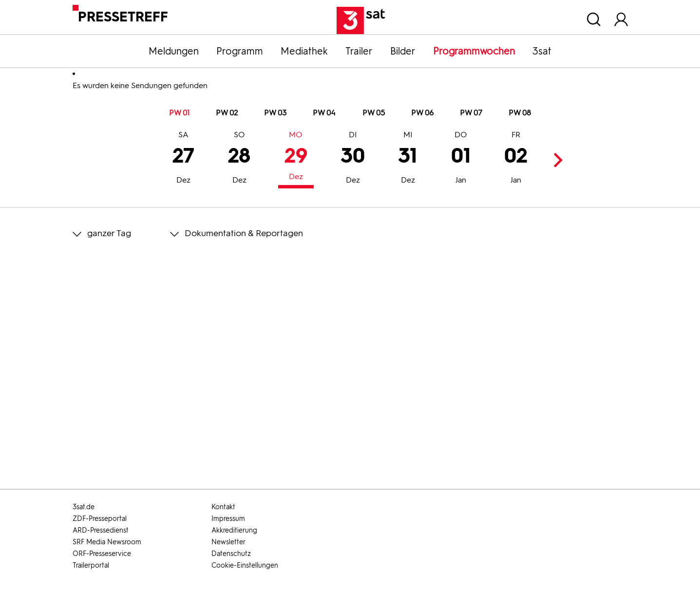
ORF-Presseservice (102, 554)
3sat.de (84, 507)
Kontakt (223, 507)
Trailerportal (91, 565)
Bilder (403, 51)
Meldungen (174, 51)
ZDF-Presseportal (100, 519)
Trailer (359, 51)
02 (516, 159)
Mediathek (304, 51)
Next (556, 160)
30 (353, 159)
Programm (240, 51)
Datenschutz (231, 554)
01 (461, 159)
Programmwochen (474, 51)
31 (408, 159)
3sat (542, 51)
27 (183, 159)
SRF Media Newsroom (107, 542)
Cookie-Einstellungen (245, 565)
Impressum (228, 519)
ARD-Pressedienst (101, 530)
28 (239, 159)
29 (296, 157)
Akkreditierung (234, 530)
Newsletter (228, 542)
